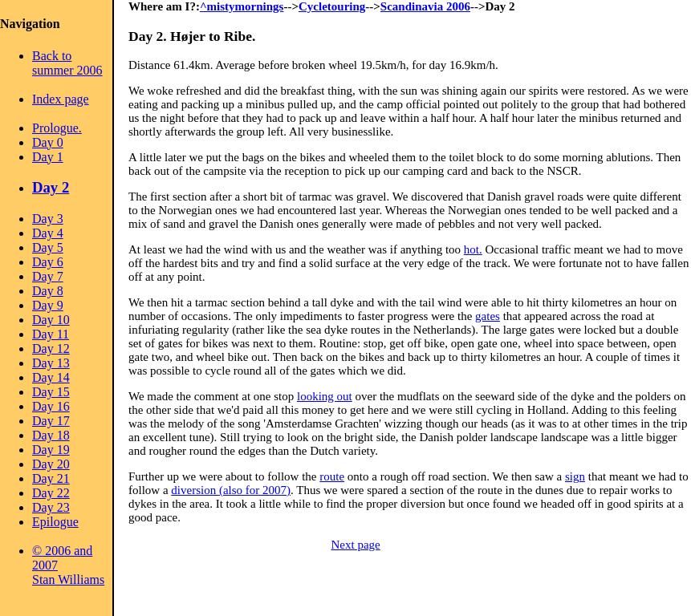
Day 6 (48, 262)
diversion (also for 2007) (231, 490)
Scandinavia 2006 (425, 6)
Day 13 (51, 363)
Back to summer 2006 (67, 63)
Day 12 (51, 349)
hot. (473, 249)
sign (575, 476)
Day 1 (48, 157)
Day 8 (48, 291)
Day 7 (48, 276)
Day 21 (51, 478)
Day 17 (51, 421)
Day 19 (51, 450)
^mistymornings (242, 6)
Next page (356, 545)
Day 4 (48, 233)
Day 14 (51, 377)
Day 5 (48, 247)
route (332, 476)
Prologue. (57, 128)
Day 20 (51, 464)
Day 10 (51, 320)
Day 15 (51, 392)
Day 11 (51, 334)
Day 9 (48, 305)
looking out (325, 396)
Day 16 (51, 406)
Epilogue (55, 522)
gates (488, 316)
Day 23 (51, 507)
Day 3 (48, 219)
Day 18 (51, 435)
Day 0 (48, 142)
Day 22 (51, 493)
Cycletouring (332, 6)
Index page (61, 99)
